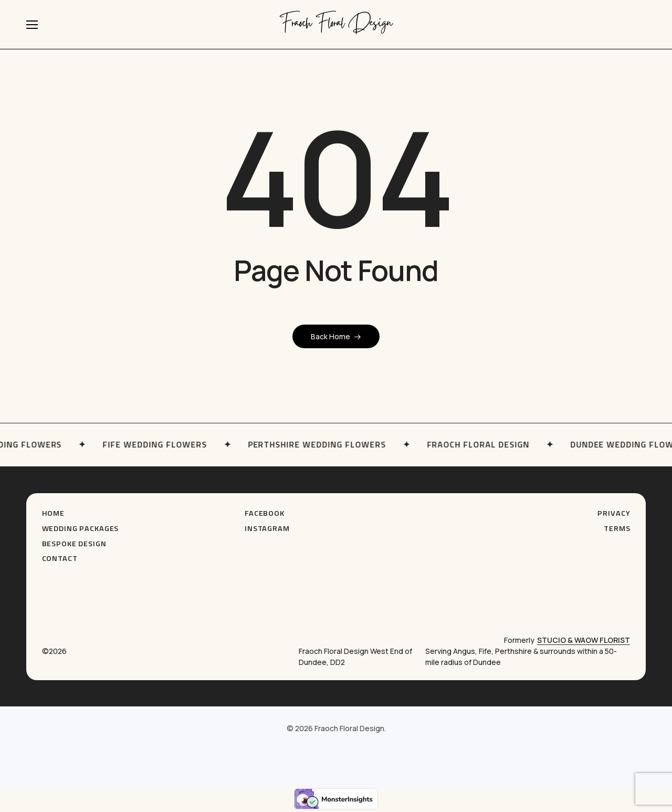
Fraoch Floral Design (336, 24)
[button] (32, 25)
